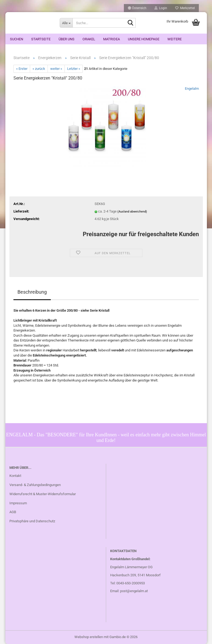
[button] (137, 8)
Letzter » (74, 69)
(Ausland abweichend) (132, 212)
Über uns (67, 39)
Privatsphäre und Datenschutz (32, 521)
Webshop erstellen (89, 637)
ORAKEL (89, 39)
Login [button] (161, 8)
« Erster (22, 69)
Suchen (17, 39)
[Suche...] (66, 23)
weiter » (56, 69)
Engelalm (192, 89)
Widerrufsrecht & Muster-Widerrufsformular (43, 494)
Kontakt (15, 476)
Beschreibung (32, 292)
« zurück (39, 69)
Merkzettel (185, 8)
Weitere (175, 39)
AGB (13, 512)
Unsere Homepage (144, 39)
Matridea (112, 39)
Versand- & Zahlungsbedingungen (35, 485)
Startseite (41, 39)
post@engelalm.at (134, 591)
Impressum (18, 503)
